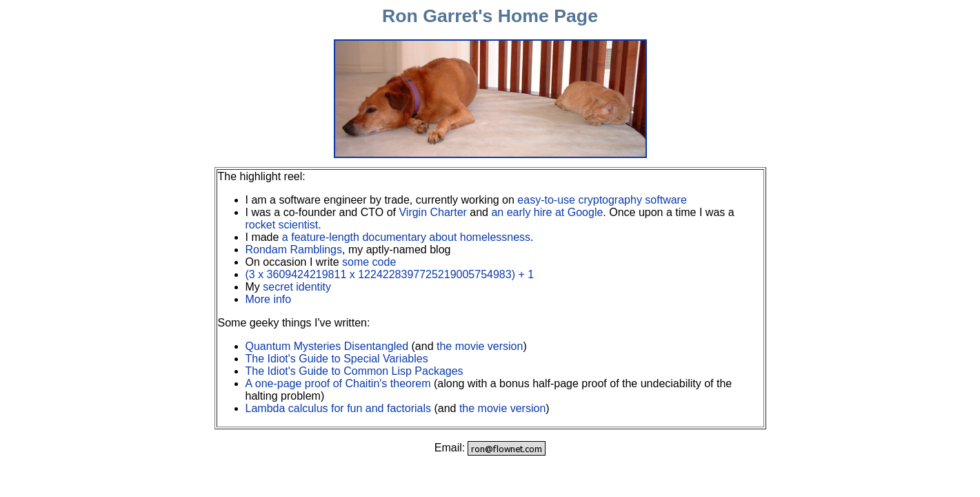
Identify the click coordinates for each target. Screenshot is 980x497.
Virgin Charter (432, 212)
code (384, 262)
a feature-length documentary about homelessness (406, 237)
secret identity (297, 287)
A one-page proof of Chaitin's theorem (338, 383)
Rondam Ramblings (294, 250)
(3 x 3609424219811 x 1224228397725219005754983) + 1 (390, 274)
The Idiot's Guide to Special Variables (337, 359)
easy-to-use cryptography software (602, 200)
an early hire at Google (547, 212)
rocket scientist (282, 225)
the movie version (480, 346)
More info (269, 299)
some (356, 262)
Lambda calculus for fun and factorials (338, 408)
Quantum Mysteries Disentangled (327, 346)
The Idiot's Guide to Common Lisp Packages (354, 371)
